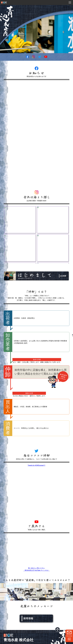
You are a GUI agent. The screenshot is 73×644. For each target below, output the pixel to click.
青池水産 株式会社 (19, 640)
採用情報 (69, 639)
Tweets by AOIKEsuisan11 (36, 465)
